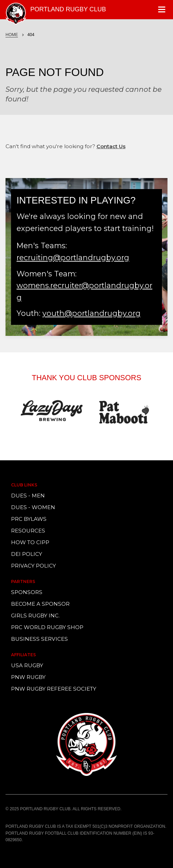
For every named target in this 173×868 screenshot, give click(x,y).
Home (12, 35)
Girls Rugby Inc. (35, 616)
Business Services (39, 639)
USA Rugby (27, 665)
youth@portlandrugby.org (91, 313)
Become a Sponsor (40, 604)
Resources (28, 531)
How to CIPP (30, 542)
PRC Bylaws (29, 519)
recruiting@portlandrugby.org (73, 257)
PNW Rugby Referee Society (54, 689)
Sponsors (27, 592)
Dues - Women (33, 507)
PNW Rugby (28, 677)
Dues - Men (28, 496)
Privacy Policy (33, 566)
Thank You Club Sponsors (86, 378)
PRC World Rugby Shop (47, 627)
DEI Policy (27, 554)
